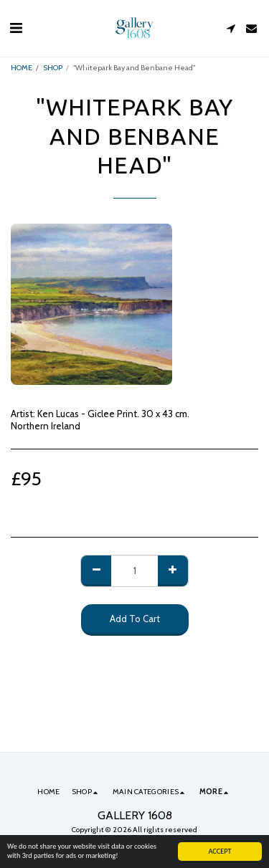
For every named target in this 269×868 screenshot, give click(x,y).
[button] (16, 28)
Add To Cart (135, 619)
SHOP (53, 68)
